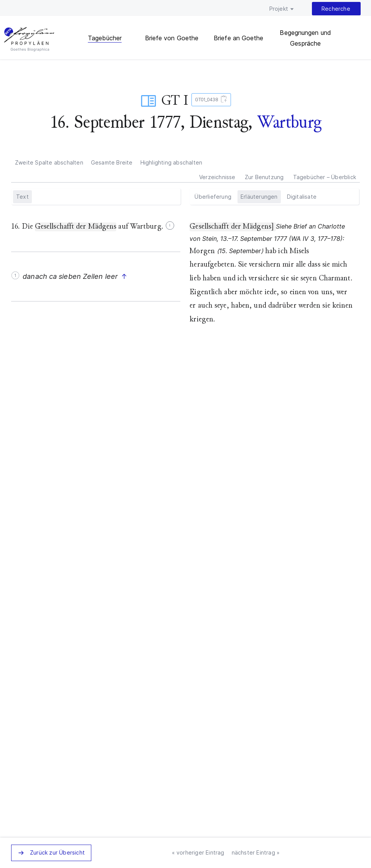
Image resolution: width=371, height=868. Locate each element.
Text (22, 197)
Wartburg (289, 122)
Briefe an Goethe (239, 38)
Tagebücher (105, 38)
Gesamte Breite (112, 162)
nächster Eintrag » (256, 852)
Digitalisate (302, 197)
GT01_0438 (209, 100)
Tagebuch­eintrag (148, 101)
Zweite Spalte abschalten (49, 162)
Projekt (279, 9)
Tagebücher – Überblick (325, 177)
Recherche (336, 9)
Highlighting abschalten (171, 162)
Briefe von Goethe (172, 38)
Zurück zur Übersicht (57, 852)
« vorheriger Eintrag (198, 852)
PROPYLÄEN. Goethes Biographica (29, 40)
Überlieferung (213, 197)
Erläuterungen (259, 197)
